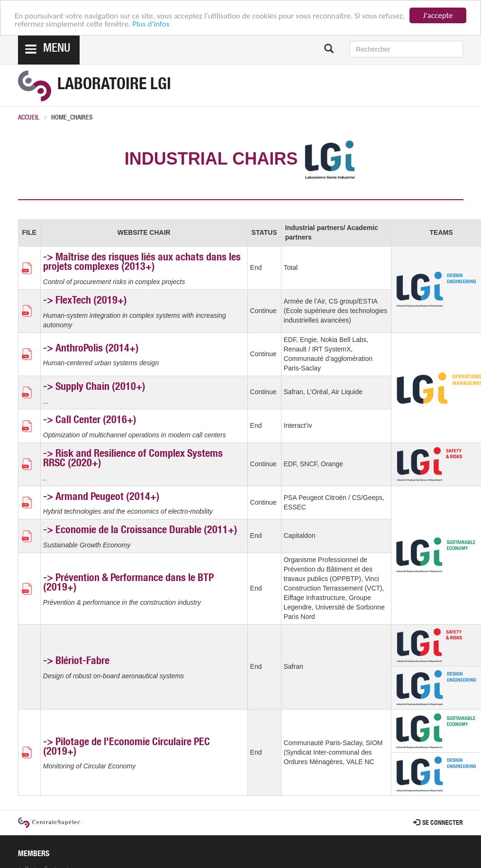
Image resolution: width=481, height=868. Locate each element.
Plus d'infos (151, 24)
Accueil (29, 118)
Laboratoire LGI (114, 86)
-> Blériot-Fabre (76, 662)
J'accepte (438, 15)
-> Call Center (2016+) (90, 421)
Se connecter (438, 823)
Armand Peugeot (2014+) (108, 498)
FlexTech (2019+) (91, 301)
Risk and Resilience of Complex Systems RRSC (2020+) (133, 459)
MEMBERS (34, 855)
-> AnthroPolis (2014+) (91, 349)
